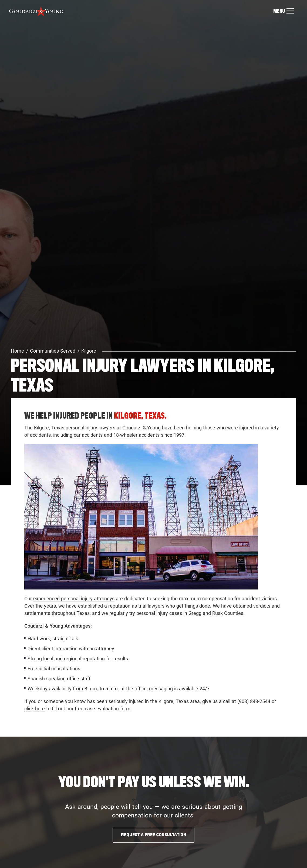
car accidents (88, 435)
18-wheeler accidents (136, 435)
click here (35, 709)
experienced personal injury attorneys (74, 599)
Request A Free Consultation (153, 835)
